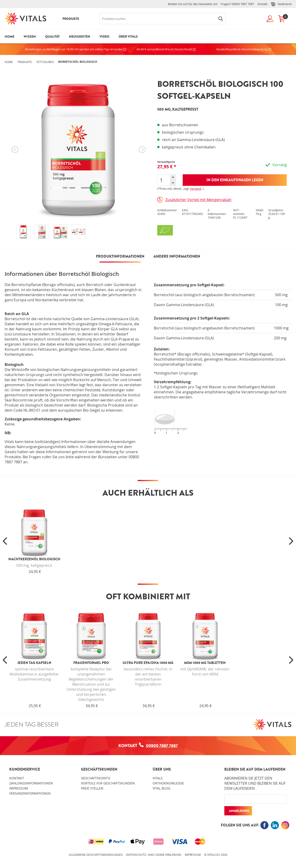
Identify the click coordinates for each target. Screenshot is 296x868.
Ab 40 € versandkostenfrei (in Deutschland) (166, 49)
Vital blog (161, 788)
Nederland (281, 4)
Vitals (158, 778)
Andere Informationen (177, 256)
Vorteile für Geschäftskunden (108, 783)
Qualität (52, 36)
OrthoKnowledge (168, 783)
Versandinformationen (30, 793)
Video (104, 36)
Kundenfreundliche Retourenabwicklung (244, 49)
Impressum (19, 788)
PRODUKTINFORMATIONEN (120, 256)
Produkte (71, 19)
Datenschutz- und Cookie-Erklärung (154, 855)
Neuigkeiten (80, 36)
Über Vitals (128, 36)
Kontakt (262, 4)
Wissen (30, 36)
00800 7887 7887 (243, 4)
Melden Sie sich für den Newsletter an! (193, 4)
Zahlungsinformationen (31, 783)
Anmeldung (239, 811)
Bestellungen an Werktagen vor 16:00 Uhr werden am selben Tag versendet (76, 49)
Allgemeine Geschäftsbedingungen (96, 855)
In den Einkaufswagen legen (235, 180)
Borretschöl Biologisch (78, 62)
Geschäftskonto (96, 778)
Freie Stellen (92, 788)
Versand (196, 189)
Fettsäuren (45, 62)
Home (9, 36)
